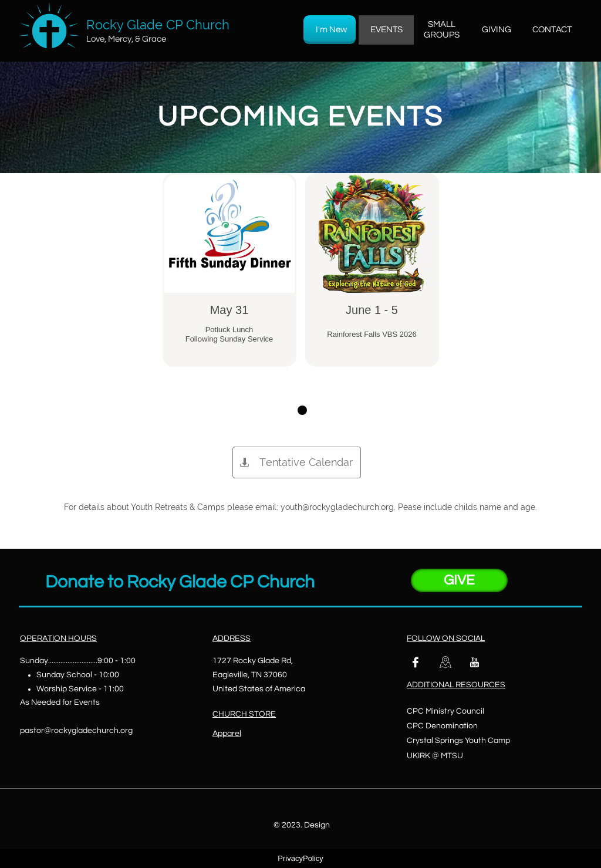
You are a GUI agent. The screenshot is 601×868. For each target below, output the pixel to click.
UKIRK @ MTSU (435, 756)
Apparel (227, 734)
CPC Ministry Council (445, 711)
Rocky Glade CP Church (158, 25)
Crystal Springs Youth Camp (458, 741)
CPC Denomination (442, 726)
